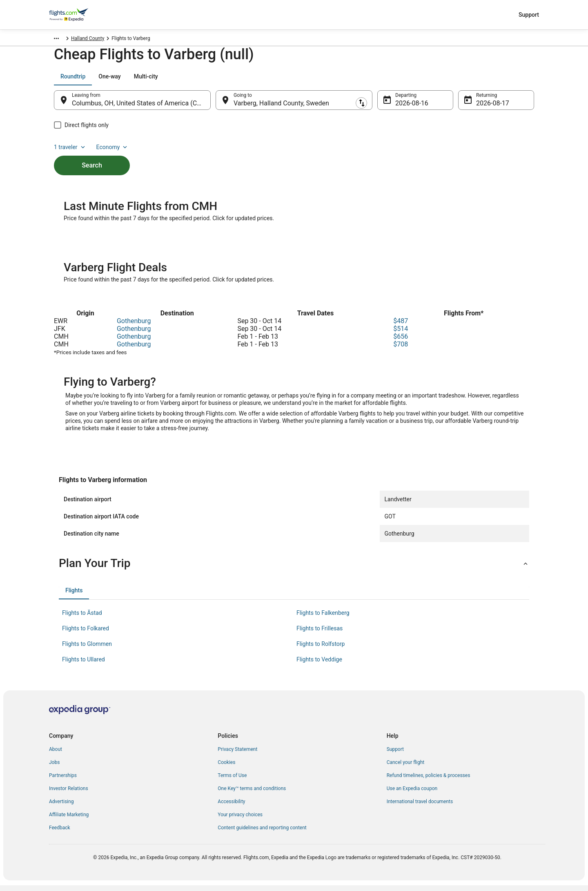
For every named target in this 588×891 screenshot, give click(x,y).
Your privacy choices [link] (240, 820)
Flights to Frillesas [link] (320, 634)
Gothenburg (134, 327)
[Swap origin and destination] (215, 104)
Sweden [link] (91, 40)
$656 (401, 342)
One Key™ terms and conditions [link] (252, 794)
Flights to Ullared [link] (84, 665)
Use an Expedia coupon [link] (412, 794)
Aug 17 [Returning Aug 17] (486, 107)
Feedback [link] (60, 833)
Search (92, 155)
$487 (401, 327)
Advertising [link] (61, 807)
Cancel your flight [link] (406, 768)
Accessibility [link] (231, 807)
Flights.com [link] (62, 40)
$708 (401, 350)
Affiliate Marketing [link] (69, 820)
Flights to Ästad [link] (82, 619)
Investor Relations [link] (69, 794)
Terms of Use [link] (232, 781)
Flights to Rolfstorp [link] (321, 650)
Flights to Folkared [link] (86, 634)
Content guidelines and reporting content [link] (262, 833)
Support (529, 15)
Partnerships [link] (63, 781)
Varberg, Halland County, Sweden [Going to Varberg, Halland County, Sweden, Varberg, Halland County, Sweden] (281, 107)
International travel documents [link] (420, 807)
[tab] (73, 80)
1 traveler (466, 80)
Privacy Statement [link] (237, 755)
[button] (294, 569)
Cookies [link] (226, 768)
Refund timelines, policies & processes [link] (429, 781)
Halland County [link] (123, 40)
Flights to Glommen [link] (87, 650)
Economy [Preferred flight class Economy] (508, 80)
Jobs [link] (54, 768)
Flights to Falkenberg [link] (323, 619)
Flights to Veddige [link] (319, 665)
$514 (401, 334)
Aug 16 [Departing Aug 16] (405, 107)
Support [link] (395, 755)
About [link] (56, 755)
